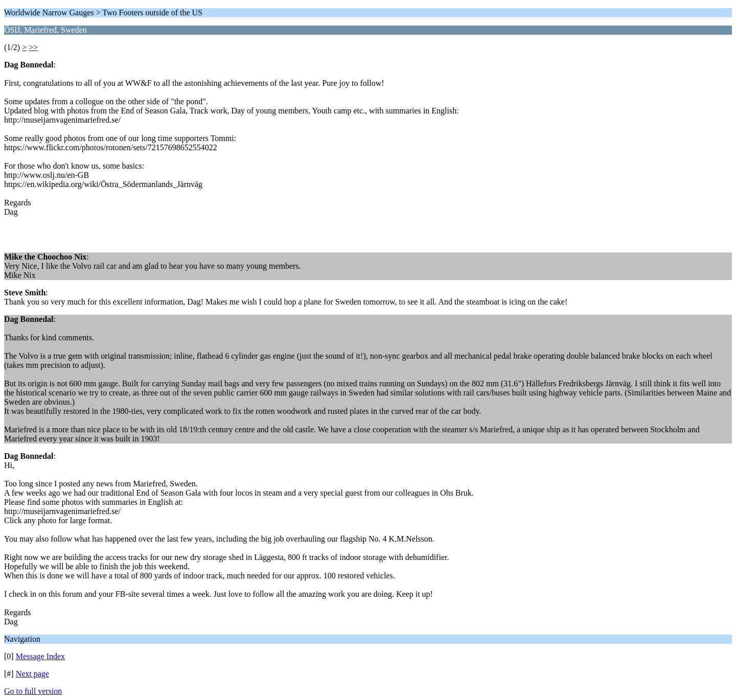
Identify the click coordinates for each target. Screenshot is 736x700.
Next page (32, 674)
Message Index (40, 656)
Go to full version (33, 691)
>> (33, 47)
